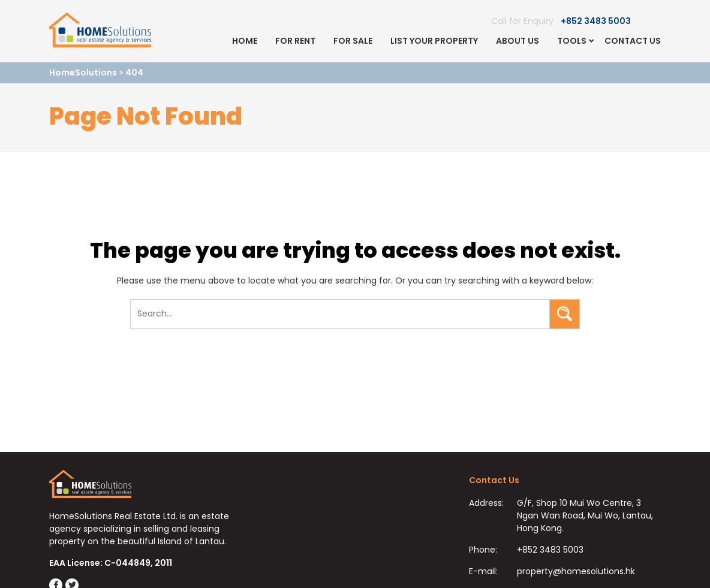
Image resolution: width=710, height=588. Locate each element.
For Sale (353, 41)
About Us (518, 41)
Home (245, 41)
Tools (572, 41)
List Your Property (434, 41)
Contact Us (633, 41)
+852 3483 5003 (596, 21)
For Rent (295, 41)
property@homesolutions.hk (576, 571)
